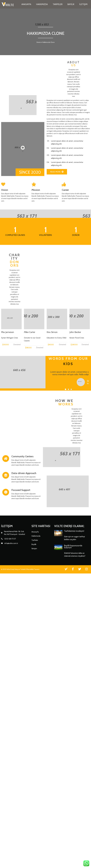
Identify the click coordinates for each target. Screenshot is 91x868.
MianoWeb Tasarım (33, 811)
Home (39, 42)
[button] (43, 640)
